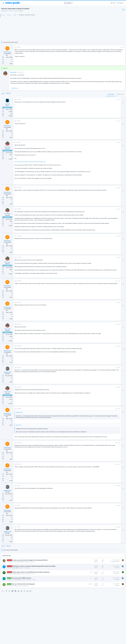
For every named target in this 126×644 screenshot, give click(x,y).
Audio (103, 119)
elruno (27, 616)
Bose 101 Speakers (110, 114)
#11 (91, 344)
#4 (91, 146)
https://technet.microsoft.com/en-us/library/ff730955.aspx (48, 167)
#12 (91, 366)
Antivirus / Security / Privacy (46, 604)
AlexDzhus (28, 604)
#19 (91, 530)
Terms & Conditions (79, 642)
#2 (91, 103)
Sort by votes (92, 97)
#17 (91, 489)
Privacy (67, 642)
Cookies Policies (57, 642)
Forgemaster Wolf (30, 588)
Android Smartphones (48, 588)
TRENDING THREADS (105, 92)
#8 (91, 274)
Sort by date (83, 97)
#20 (91, 552)
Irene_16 (27, 596)
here (39, 390)
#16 (91, 467)
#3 (91, 124)
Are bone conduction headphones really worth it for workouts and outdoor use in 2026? (113, 124)
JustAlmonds (28, 610)
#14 (91, 407)
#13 (91, 387)
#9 (91, 301)
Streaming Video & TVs (108, 110)
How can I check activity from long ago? (41, 614)
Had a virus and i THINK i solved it (39, 608)
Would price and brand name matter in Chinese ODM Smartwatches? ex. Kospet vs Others (112, 145)
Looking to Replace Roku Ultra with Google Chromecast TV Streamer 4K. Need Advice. (113, 156)
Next (26, 97)
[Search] (48, 3)
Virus (39, 11)
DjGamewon (24, 11)
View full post (33, 92)
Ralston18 (31, 72)
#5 (91, 196)
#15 (91, 429)
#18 (91, 510)
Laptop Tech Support (43, 596)
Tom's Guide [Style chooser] (112, 630)
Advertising (45, 642)
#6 (91, 217)
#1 (96, 47)
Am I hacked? (108, 96)
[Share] (93, 47)
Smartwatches (105, 151)
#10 (91, 322)
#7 (91, 253)
